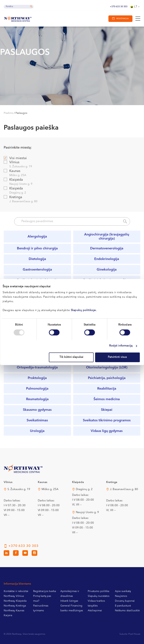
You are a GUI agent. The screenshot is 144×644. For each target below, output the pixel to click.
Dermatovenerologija (107, 248)
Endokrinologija (107, 259)
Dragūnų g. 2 (84, 489)
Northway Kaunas (14, 611)
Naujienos (121, 596)
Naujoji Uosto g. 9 (87, 512)
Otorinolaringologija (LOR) (107, 367)
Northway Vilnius (14, 596)
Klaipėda (72, 182)
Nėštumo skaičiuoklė (127, 611)
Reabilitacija (107, 389)
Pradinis (8, 113)
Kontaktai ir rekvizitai (16, 591)
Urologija (37, 431)
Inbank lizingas (69, 601)
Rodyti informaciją (121, 346)
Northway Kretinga (15, 606)
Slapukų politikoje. (84, 310)
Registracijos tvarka (45, 591)
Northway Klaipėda (15, 601)
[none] (135, 7)
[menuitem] (135, 7)
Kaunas (72, 173)
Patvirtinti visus (117, 357)
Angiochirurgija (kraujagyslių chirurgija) (107, 237)
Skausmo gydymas (37, 410)
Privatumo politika (98, 591)
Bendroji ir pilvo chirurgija (37, 248)
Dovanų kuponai (125, 601)
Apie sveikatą (123, 591)
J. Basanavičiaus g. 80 (124, 489)
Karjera (8, 615)
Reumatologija (37, 399)
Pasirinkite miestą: (18, 148)
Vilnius (72, 165)
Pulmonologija (37, 389)
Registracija (122, 19)
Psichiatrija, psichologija (107, 378)
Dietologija (37, 259)
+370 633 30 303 (119, 7)
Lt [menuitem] (136, 7)
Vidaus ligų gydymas (107, 431)
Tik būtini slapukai (71, 357)
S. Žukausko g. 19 (19, 489)
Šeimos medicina (107, 399)
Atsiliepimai (95, 611)
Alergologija (37, 237)
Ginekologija (107, 270)
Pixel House (134, 634)
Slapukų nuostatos (99, 596)
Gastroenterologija (37, 270)
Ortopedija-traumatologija (37, 367)
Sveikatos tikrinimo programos (107, 420)
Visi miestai (15, 158)
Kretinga (72, 200)
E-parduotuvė (123, 606)
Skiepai (107, 410)
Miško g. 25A (50, 489)
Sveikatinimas (37, 420)
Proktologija (37, 378)
